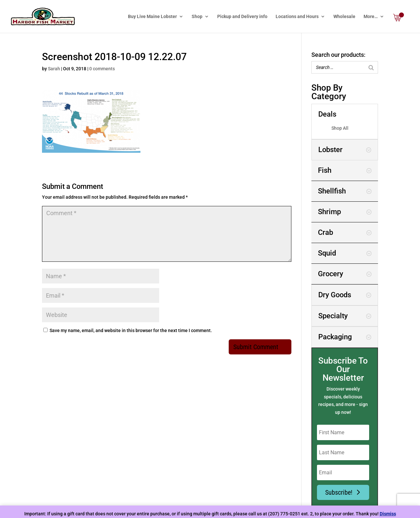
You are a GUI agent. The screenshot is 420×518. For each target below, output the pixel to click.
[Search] (371, 67)
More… (371, 17)
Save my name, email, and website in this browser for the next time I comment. (131, 330)
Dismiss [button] (388, 514)
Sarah (54, 69)
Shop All (340, 128)
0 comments (102, 69)
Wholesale (344, 17)
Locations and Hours (297, 17)
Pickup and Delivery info (242, 17)
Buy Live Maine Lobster (152, 17)
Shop (197, 17)
